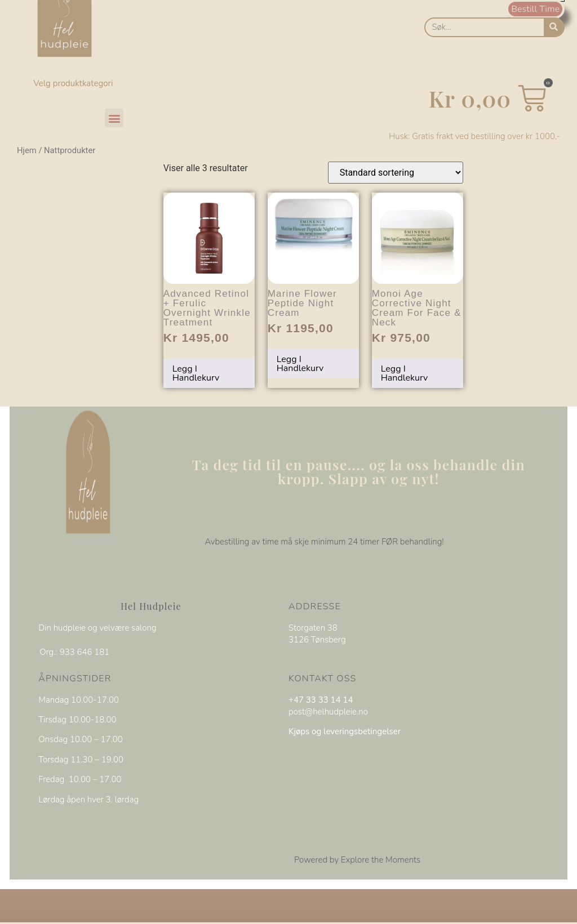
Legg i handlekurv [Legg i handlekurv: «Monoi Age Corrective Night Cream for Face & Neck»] (405, 373)
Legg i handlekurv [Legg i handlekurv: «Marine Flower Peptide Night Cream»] (300, 364)
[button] (114, 118)
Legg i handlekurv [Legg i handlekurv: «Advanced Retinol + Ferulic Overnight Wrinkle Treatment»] (196, 373)
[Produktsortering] (396, 173)
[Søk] (554, 27)
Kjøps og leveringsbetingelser (345, 731)
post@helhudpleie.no (328, 711)
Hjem (27, 150)
